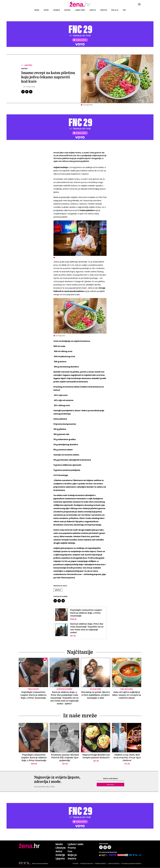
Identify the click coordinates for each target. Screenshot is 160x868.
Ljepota (93, 10)
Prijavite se (110, 785)
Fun (124, 10)
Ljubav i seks (80, 10)
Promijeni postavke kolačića (131, 864)
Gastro (67, 10)
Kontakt (76, 864)
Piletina (58, 590)
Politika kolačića (101, 864)
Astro (46, 10)
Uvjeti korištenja (114, 864)
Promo (72, 848)
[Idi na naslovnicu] (80, 6)
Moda (37, 10)
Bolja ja (115, 10)
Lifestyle (104, 10)
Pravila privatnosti (87, 864)
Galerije (56, 10)
